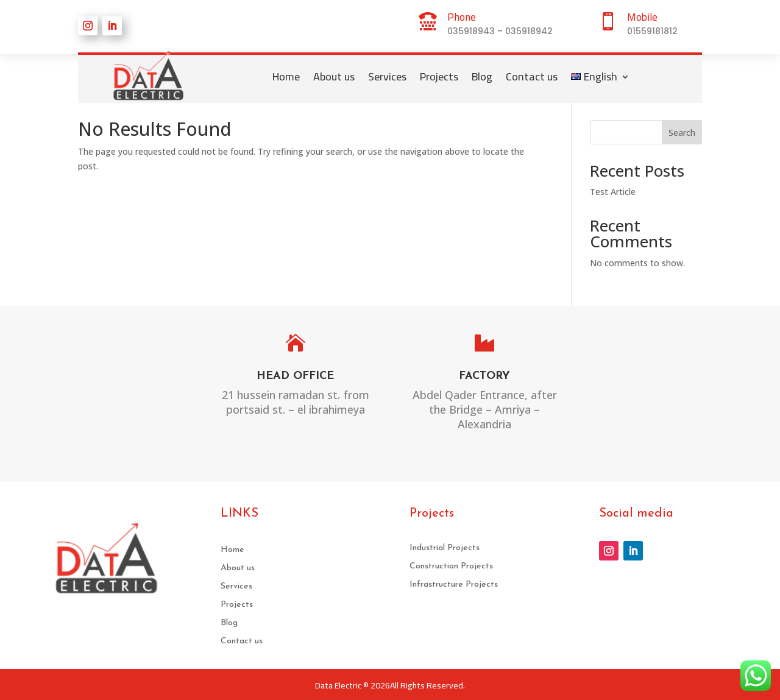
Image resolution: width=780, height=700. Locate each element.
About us (334, 76)
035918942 (529, 31)
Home (286, 76)
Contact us (532, 76)
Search (682, 133)
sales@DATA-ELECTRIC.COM (672, 393)
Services (387, 76)
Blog (482, 76)
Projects (439, 76)
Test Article (613, 192)
